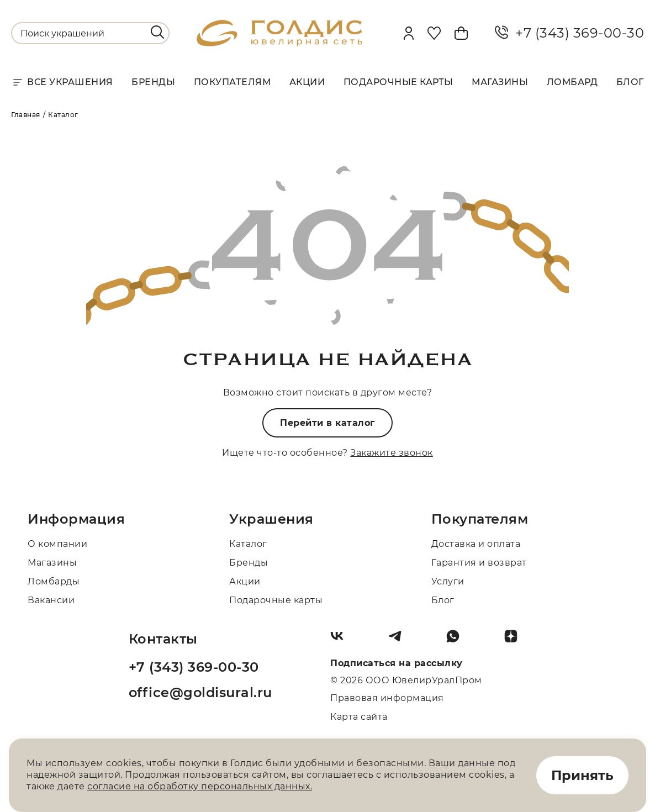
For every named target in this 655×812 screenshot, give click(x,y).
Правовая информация (387, 698)
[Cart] (461, 33)
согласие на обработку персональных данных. (200, 786)
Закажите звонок (392, 453)
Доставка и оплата (476, 544)
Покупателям (233, 82)
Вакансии (51, 600)
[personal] (409, 33)
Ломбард (572, 82)
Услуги (448, 581)
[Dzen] (515, 640)
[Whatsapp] (457, 640)
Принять (582, 775)
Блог (630, 82)
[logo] (279, 43)
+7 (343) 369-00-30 (569, 33)
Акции (307, 82)
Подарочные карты (398, 82)
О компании (57, 544)
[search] (157, 32)
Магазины (500, 82)
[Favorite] (434, 33)
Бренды (153, 82)
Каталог (248, 544)
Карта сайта (359, 717)
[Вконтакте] (341, 640)
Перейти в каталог (327, 423)
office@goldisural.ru (200, 692)
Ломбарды (54, 581)
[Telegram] (399, 640)
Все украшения (62, 82)
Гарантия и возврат (479, 563)
